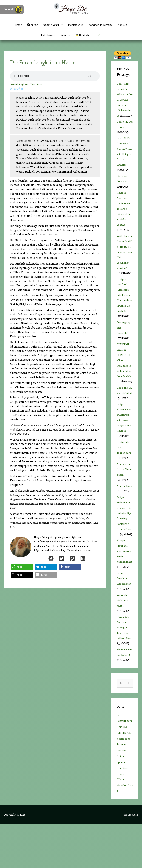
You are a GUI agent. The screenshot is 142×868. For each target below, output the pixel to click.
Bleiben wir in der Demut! (124, 687)
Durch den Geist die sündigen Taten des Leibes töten (124, 660)
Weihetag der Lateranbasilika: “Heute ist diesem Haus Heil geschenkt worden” (125, 269)
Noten (121, 800)
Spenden (65, 35)
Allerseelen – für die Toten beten (124, 502)
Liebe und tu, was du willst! (125, 415)
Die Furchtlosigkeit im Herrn (23, 85)
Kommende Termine (103, 25)
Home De (122, 770)
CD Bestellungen (124, 759)
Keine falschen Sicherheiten (125, 611)
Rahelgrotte (47, 35)
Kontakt (126, 25)
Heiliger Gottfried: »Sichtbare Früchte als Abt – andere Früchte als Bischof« (125, 312)
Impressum (131, 858)
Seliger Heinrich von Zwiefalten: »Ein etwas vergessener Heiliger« (124, 448)
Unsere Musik (50, 25)
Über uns (30, 25)
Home (15, 25)
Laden (41, 85)
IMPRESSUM (124, 776)
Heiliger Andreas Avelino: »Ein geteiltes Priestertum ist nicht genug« (125, 220)
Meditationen (76, 25)
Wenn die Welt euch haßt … (123, 633)
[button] (101, 35)
